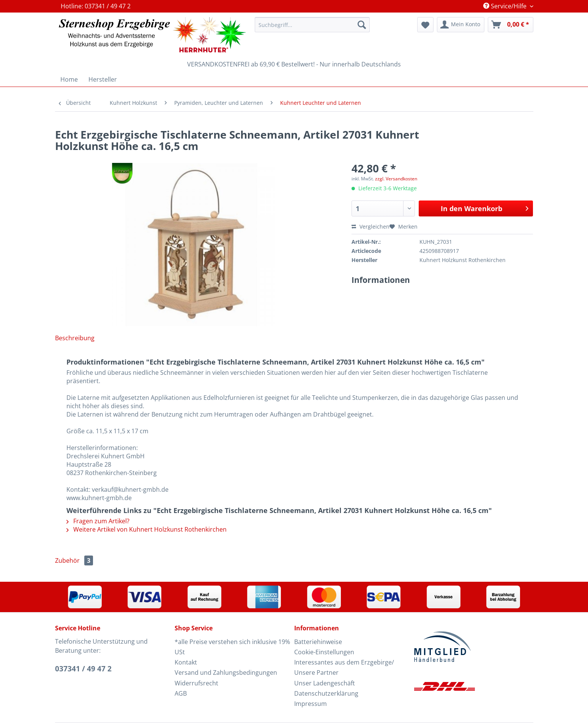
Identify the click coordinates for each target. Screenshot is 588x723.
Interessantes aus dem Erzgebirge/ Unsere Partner (344, 667)
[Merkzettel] (425, 25)
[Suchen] (362, 25)
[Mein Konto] (461, 25)
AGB (181, 693)
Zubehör (74, 560)
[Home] (69, 79)
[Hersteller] (103, 79)
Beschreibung (75, 338)
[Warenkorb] (511, 25)
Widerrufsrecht (196, 683)
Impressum (311, 704)
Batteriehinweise (318, 642)
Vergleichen (370, 227)
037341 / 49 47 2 (83, 669)
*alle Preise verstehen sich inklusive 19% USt (232, 647)
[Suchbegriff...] (312, 25)
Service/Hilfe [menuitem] (506, 6)
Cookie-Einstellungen (324, 652)
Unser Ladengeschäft (325, 683)
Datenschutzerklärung (326, 693)
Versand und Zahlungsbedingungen (226, 672)
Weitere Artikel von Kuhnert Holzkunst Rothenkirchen (147, 529)
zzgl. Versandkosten (396, 179)
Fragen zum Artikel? (98, 521)
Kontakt (186, 662)
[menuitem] (312, 28)
